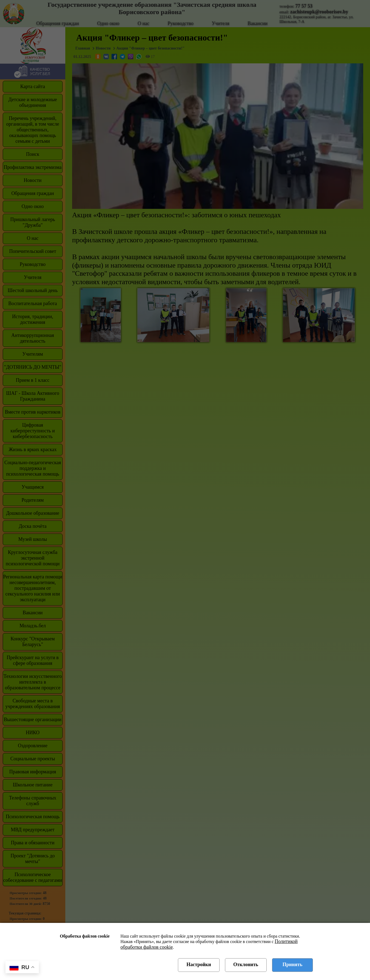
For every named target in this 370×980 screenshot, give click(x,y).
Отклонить (246, 965)
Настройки (199, 965)
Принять (293, 965)
